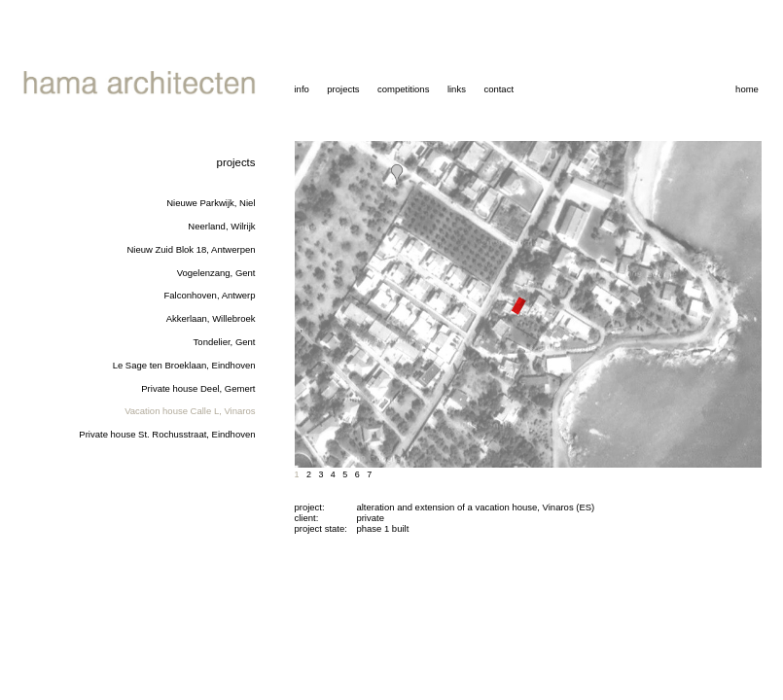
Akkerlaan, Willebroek (211, 318)
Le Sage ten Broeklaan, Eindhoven (184, 365)
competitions (403, 89)
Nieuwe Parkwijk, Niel (211, 203)
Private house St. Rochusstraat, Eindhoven (167, 434)
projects (343, 89)
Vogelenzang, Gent (216, 273)
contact (498, 89)
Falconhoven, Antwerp (209, 295)
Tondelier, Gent (225, 342)
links (457, 89)
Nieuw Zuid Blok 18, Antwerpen (191, 249)
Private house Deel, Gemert (198, 388)
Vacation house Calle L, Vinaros (190, 411)
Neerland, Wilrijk (221, 226)
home (747, 89)
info (302, 89)
